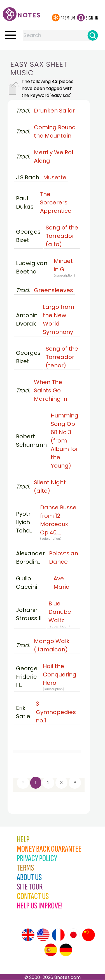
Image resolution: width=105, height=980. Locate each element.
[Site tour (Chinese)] (88, 935)
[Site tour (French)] (58, 935)
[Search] (93, 35)
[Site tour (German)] (66, 950)
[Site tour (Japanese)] (73, 935)
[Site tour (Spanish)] (51, 950)
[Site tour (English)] (28, 935)
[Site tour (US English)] (43, 935)
